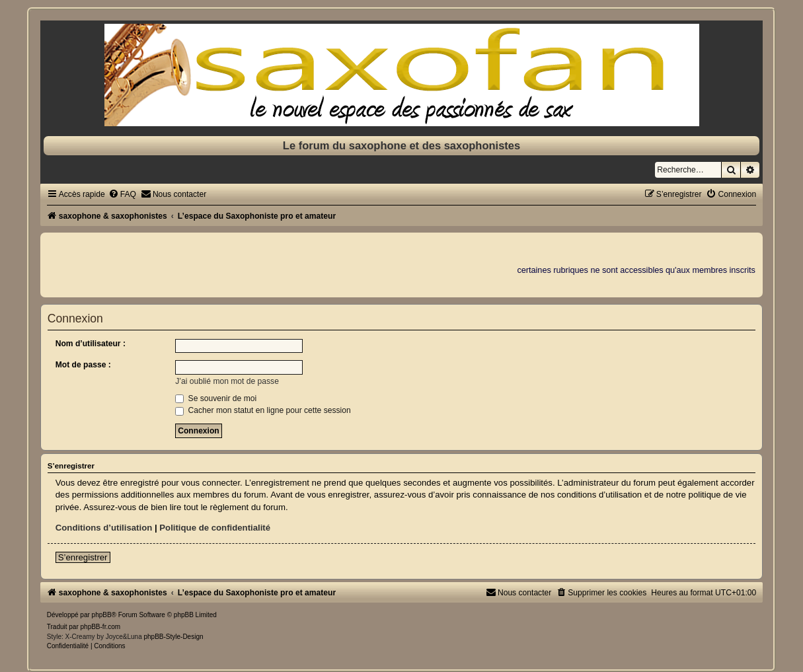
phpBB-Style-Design (173, 637)
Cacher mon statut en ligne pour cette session (263, 410)
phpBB (102, 615)
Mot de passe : (83, 365)
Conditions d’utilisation (104, 528)
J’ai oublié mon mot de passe (227, 381)
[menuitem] (122, 194)
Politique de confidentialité (215, 528)
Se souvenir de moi (216, 398)
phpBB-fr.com (101, 627)
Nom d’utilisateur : (91, 344)
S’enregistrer (83, 557)
